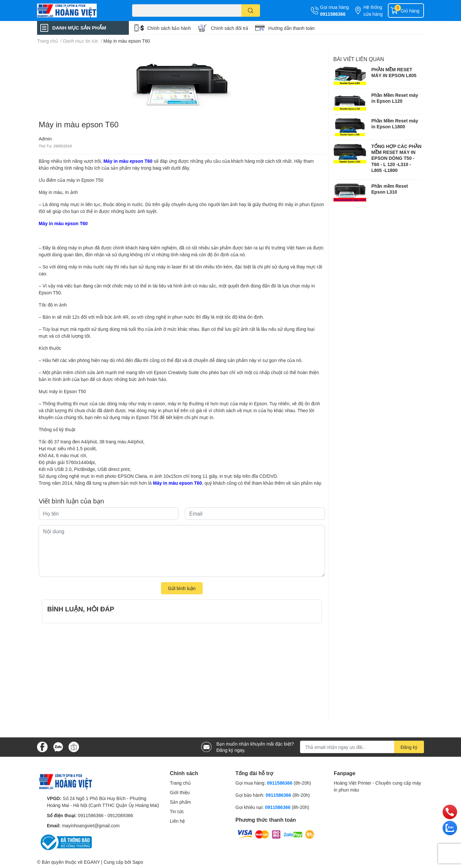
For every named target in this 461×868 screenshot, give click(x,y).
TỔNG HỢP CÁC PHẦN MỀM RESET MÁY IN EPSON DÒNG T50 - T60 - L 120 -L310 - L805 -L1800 (397, 158)
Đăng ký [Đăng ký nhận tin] (409, 747)
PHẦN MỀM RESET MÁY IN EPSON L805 (394, 72)
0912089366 (120, 815)
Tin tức (177, 811)
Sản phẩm (180, 802)
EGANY (92, 862)
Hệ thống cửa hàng (373, 11)
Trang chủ (180, 783)
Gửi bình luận (182, 588)
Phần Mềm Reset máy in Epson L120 (395, 98)
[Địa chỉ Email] (362, 747)
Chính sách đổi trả (230, 28)
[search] (251, 11)
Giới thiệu (180, 792)
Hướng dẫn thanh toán (291, 28)
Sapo (138, 862)
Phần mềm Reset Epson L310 (390, 189)
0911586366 (333, 14)
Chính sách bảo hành (169, 28)
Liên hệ (177, 821)
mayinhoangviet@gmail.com (91, 826)
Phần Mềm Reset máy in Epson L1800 (395, 124)
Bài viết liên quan (359, 59)
